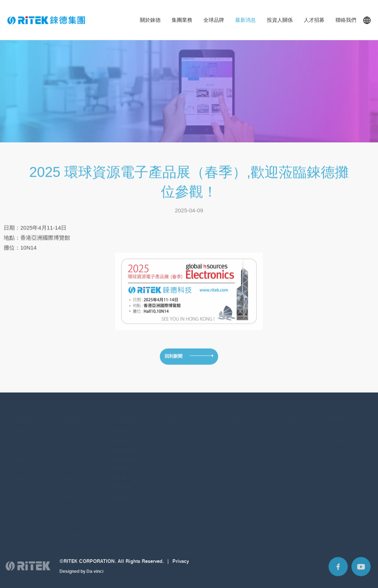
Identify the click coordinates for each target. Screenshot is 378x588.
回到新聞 (173, 359)
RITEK (119, 426)
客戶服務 (336, 435)
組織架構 (20, 464)
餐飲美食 (71, 492)
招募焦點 (285, 426)
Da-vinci (95, 575)
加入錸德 (285, 445)
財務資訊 (226, 426)
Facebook (338, 570)
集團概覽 (20, 454)
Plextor (120, 492)
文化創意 (71, 501)
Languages (367, 20)
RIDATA (121, 435)
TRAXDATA (124, 445)
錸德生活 (285, 435)
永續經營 (20, 473)
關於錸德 (150, 20)
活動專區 (226, 454)
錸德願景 (20, 435)
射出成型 (71, 435)
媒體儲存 (71, 426)
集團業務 (182, 20)
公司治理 (226, 445)
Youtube (361, 570)
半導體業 (71, 454)
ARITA (119, 473)
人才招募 (314, 20)
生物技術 (71, 473)
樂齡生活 (71, 520)
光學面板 (71, 445)
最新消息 (245, 20)
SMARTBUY (125, 454)
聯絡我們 (346, 20)
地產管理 (71, 511)
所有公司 (336, 426)
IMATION (122, 483)
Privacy (181, 564)
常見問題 (226, 464)
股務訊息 (226, 435)
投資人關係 (280, 20)
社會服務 (71, 530)
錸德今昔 (20, 445)
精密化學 (71, 483)
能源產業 (71, 464)
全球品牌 (214, 20)
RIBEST (121, 464)
